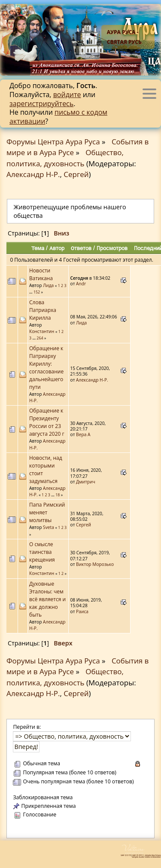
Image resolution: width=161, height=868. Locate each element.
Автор (57, 248)
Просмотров (112, 248)
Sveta (49, 527)
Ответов (81, 248)
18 (58, 495)
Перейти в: (27, 727)
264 (40, 338)
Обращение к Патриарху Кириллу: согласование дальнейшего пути (46, 368)
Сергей (76, 174)
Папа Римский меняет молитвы (47, 512)
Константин (42, 331)
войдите (67, 95)
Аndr (81, 284)
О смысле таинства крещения (42, 552)
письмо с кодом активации (58, 117)
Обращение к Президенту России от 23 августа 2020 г (47, 422)
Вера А (83, 434)
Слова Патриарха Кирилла (43, 310)
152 (37, 292)
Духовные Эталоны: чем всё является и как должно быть (47, 599)
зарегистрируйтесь (41, 104)
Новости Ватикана (41, 274)
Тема (38, 248)
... (31, 292)
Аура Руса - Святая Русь (124, 37)
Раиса (82, 611)
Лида (48, 285)
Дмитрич (86, 482)
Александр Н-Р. (33, 174)
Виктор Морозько (95, 564)
